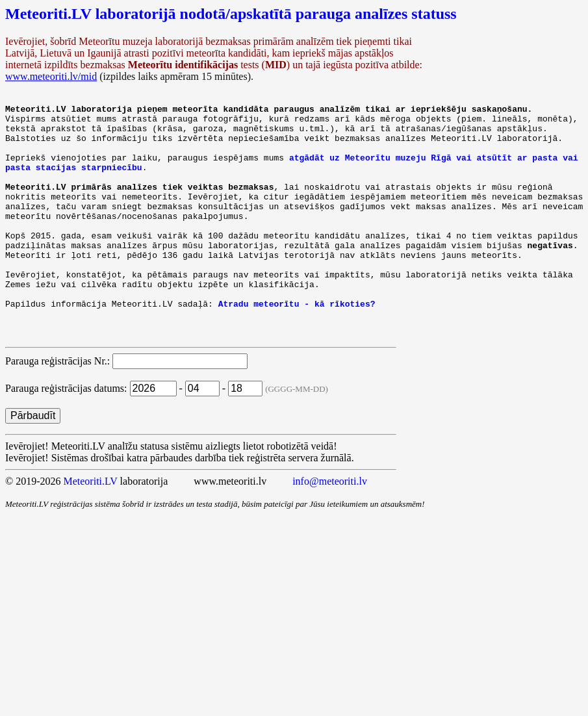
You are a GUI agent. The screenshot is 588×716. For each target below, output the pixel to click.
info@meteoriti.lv (330, 528)
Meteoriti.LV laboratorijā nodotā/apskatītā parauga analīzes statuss (231, 14)
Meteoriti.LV (90, 528)
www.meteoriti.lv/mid (51, 76)
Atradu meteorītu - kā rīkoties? (297, 344)
